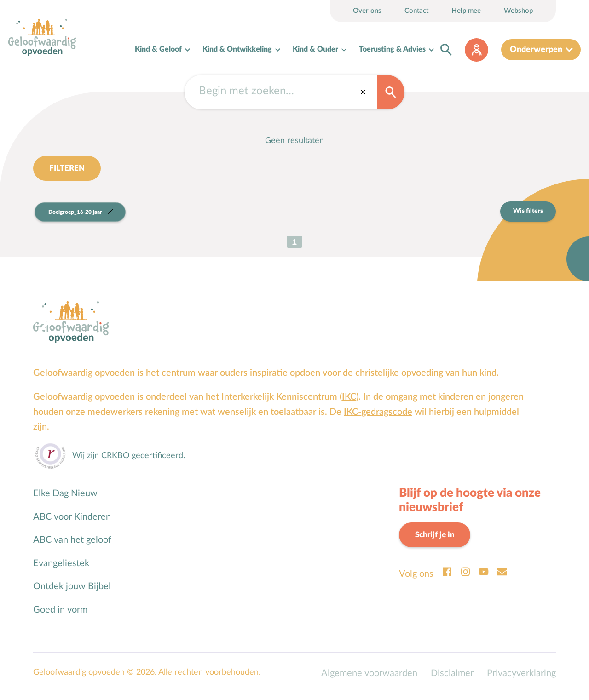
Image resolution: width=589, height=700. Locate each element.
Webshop (518, 11)
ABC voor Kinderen (72, 523)
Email (502, 579)
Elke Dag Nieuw (65, 499)
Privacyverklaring (521, 679)
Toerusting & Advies (392, 52)
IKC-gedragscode (378, 418)
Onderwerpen (536, 52)
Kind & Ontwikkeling (237, 52)
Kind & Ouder (315, 52)
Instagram (465, 579)
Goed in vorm (60, 616)
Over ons (367, 11)
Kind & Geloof (158, 52)
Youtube (484, 579)
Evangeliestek (61, 569)
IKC (349, 403)
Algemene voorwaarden (369, 679)
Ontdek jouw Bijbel (72, 592)
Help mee (466, 11)
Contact (416, 11)
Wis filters (528, 217)
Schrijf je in (436, 541)
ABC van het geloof (72, 546)
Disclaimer (452, 679)
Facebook (447, 579)
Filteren (68, 173)
